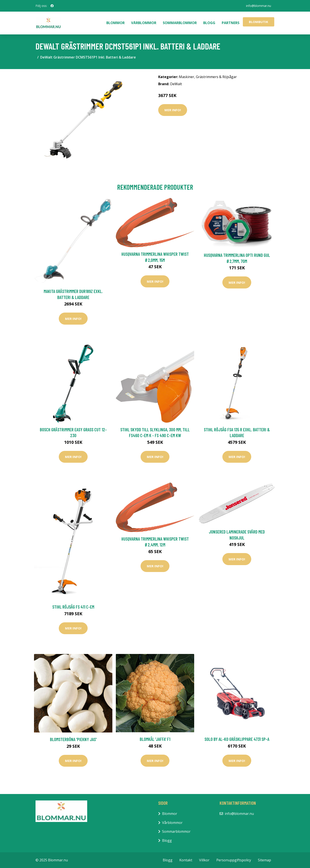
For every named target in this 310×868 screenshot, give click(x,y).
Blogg (209, 23)
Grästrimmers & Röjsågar (216, 77)
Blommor (115, 23)
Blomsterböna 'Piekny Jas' (73, 739)
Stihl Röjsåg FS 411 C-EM (73, 607)
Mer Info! (173, 110)
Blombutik (259, 22)
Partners (231, 23)
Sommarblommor (180, 23)
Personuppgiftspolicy (234, 860)
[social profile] (52, 6)
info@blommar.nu (259, 6)
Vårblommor (144, 23)
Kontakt (186, 860)
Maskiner (187, 77)
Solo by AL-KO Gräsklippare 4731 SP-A (237, 739)
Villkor (204, 860)
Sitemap (264, 860)
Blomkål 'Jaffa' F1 (155, 739)
